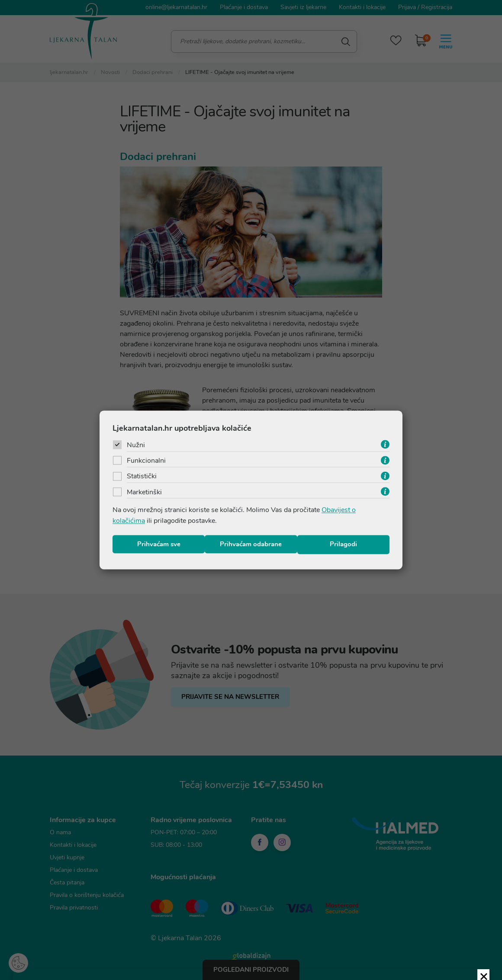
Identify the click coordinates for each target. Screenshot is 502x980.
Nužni (136, 445)
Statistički (142, 477)
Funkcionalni (146, 461)
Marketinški (144, 493)
